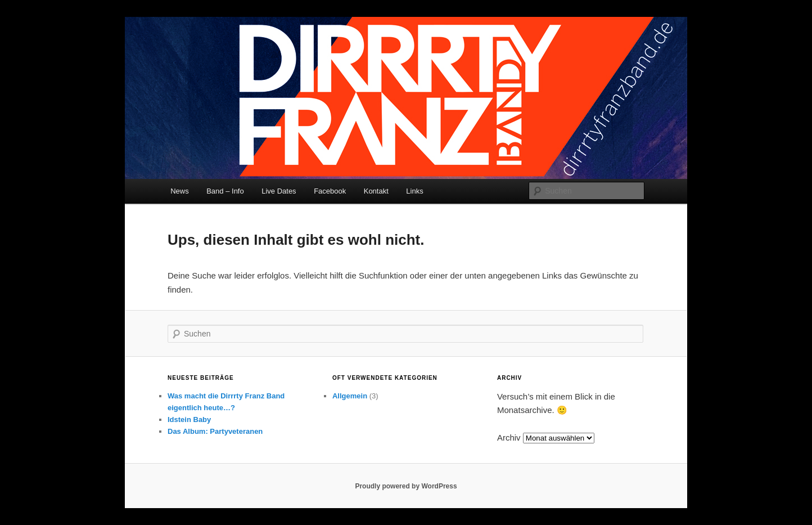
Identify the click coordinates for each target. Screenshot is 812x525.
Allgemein (350, 396)
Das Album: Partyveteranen (215, 431)
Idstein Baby (189, 419)
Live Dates (279, 191)
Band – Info (225, 191)
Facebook (330, 191)
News (180, 191)
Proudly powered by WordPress (406, 486)
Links (414, 191)
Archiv (509, 438)
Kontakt (376, 191)
